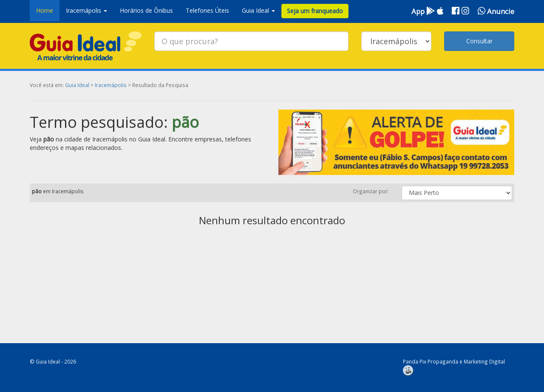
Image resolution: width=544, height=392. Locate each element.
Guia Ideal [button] (258, 10)
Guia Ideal (77, 85)
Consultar (479, 41)
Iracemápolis (111, 85)
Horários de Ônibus (146, 10)
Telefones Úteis (207, 10)
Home (45, 10)
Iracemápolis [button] (86, 10)
